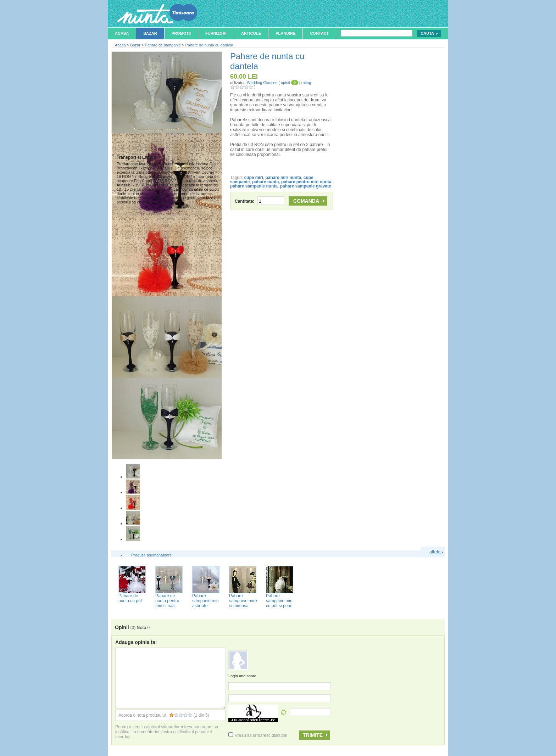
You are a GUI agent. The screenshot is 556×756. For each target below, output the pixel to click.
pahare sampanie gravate (306, 186)
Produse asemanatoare (151, 555)
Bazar (150, 33)
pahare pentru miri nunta (306, 182)
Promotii (181, 33)
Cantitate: (259, 201)
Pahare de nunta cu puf (130, 598)
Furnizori (216, 33)
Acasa (122, 33)
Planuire (285, 33)
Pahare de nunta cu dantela (209, 45)
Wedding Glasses (262, 83)
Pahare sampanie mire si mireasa (243, 601)
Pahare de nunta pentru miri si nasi (167, 601)
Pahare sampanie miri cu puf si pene (279, 601)
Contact (319, 33)
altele (436, 552)
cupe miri (253, 178)
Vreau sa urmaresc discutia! (258, 735)
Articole (251, 33)
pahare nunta (265, 182)
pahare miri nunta (283, 178)
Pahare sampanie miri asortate (205, 601)
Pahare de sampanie (163, 45)
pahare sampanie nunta (254, 186)
